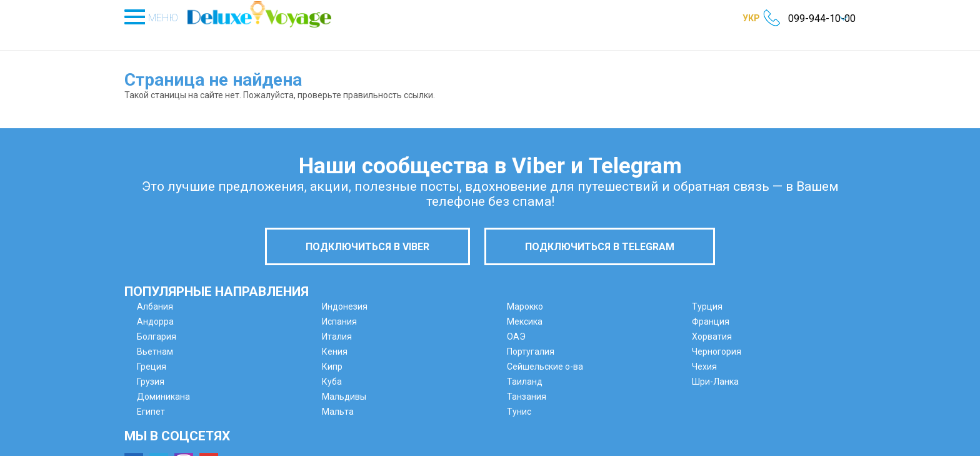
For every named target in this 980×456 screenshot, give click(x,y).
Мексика (525, 322)
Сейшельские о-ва (545, 367)
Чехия (704, 367)
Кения (335, 352)
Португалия (531, 352)
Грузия (151, 382)
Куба (332, 382)
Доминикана (163, 397)
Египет (151, 412)
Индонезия (345, 307)
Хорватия (712, 337)
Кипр (332, 367)
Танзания (527, 397)
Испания (339, 322)
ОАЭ (516, 337)
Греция (152, 367)
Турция (707, 307)
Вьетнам (155, 352)
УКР (751, 18)
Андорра (155, 322)
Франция (711, 322)
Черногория (717, 352)
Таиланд (525, 382)
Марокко (525, 307)
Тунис (519, 412)
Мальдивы (344, 397)
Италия (337, 337)
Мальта (338, 412)
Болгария (157, 337)
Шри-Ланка (715, 382)
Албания (155, 307)
